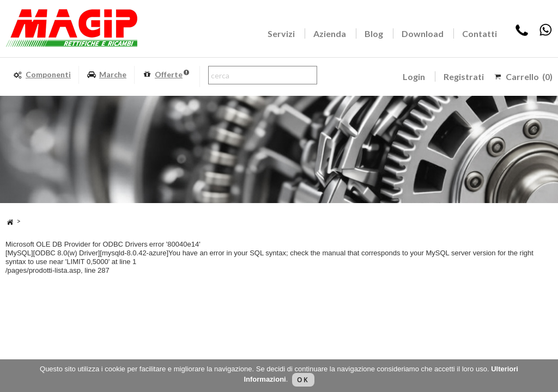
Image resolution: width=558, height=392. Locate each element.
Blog (374, 33)
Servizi (281, 33)
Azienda (330, 33)
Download (423, 33)
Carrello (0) (529, 76)
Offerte (166, 75)
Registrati (464, 76)
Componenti (42, 75)
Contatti (480, 33)
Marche (107, 75)
